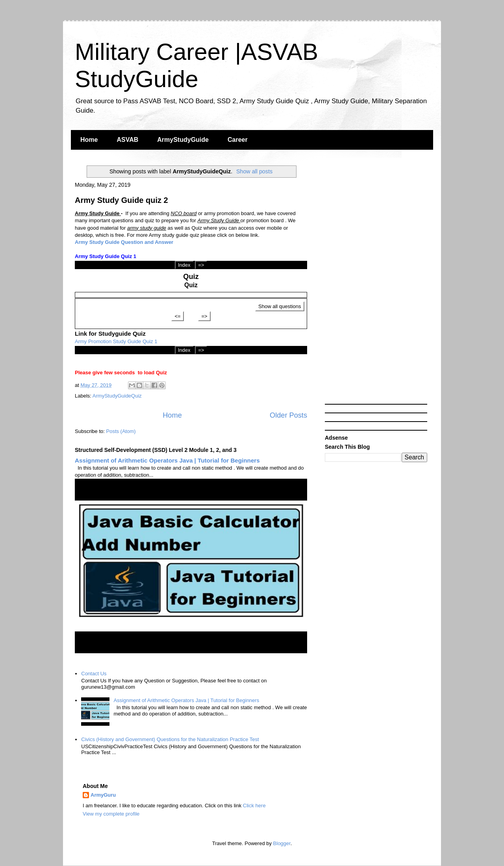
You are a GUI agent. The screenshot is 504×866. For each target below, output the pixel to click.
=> (201, 265)
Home (89, 140)
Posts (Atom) (121, 431)
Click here (254, 806)
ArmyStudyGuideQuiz (117, 396)
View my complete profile (111, 814)
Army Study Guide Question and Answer (124, 242)
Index (184, 265)
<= (177, 316)
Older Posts (288, 415)
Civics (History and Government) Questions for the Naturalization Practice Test (170, 739)
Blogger (282, 843)
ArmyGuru (103, 795)
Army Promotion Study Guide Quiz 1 (116, 341)
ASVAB (127, 140)
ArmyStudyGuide (183, 140)
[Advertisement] (376, 282)
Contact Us (94, 674)
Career (238, 140)
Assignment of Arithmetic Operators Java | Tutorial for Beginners (167, 460)
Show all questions (280, 306)
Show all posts (254, 171)
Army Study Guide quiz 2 (121, 200)
